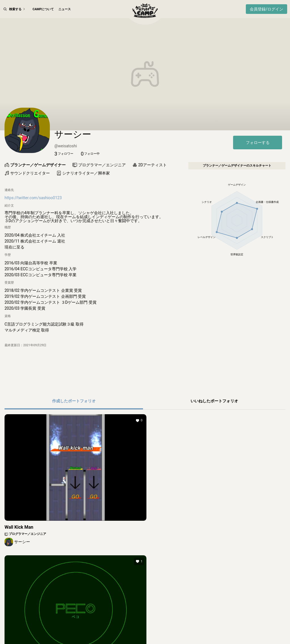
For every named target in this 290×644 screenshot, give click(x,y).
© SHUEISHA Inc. (131, 638)
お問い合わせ (255, 628)
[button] (64, 178)
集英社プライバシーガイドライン (111, 628)
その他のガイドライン (157, 628)
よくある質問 (188, 628)
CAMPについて (43, 9)
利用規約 (74, 628)
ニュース (65, 9)
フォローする (258, 166)
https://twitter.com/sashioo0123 (33, 222)
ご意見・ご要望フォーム (222, 628)
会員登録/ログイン (266, 9)
